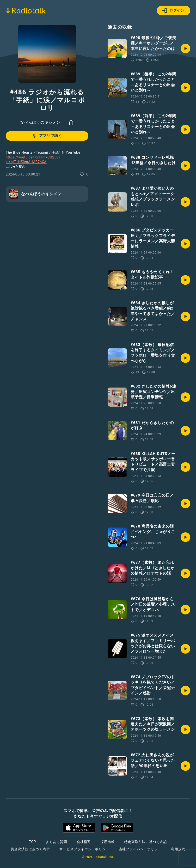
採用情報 (107, 842)
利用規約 (178, 849)
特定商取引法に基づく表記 (146, 842)
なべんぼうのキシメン (40, 122)
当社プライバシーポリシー (140, 849)
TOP (33, 842)
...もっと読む (16, 167)
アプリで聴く (47, 136)
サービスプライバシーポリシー (84, 849)
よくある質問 (56, 842)
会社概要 (84, 842)
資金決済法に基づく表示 (30, 849)
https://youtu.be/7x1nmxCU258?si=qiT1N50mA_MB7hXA (33, 160)
